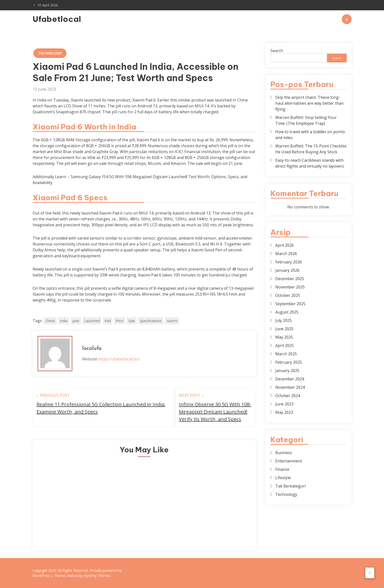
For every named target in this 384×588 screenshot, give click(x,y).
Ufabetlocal (57, 19)
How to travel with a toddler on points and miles (310, 135)
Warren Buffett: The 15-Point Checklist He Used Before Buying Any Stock (311, 149)
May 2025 (284, 337)
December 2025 (290, 279)
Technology (50, 53)
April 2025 (285, 345)
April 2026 (285, 245)
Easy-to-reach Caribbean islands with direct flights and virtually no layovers (310, 163)
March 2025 (286, 354)
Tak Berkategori (291, 486)
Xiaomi (172, 321)
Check (50, 321)
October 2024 (288, 396)
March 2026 (286, 254)
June (76, 321)
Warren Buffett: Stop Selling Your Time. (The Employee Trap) (306, 120)
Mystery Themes (97, 576)
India (64, 321)
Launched (92, 321)
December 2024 (290, 379)
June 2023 (284, 404)
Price (119, 321)
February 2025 (289, 362)
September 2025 (290, 304)
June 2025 (284, 329)
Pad (108, 321)
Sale (132, 321)
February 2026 (289, 262)
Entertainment (289, 461)
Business (284, 453)
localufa (92, 349)
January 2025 (287, 371)
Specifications (151, 321)
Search (277, 51)
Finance (282, 469)
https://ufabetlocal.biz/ (119, 359)
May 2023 (284, 412)
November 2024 (290, 387)
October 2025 (288, 295)
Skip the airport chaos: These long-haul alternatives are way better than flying (309, 103)
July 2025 (284, 320)
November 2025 (290, 287)
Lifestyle (283, 478)
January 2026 (287, 270)
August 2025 (287, 312)
